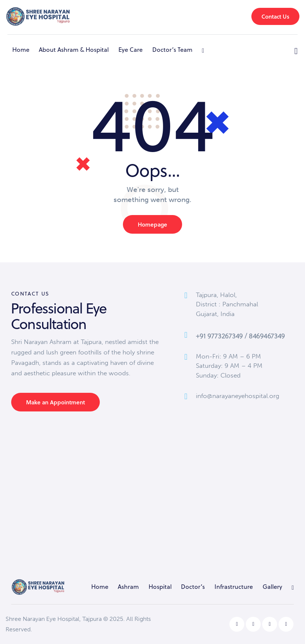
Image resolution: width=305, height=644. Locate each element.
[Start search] (296, 51)
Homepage (152, 224)
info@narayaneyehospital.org (238, 396)
